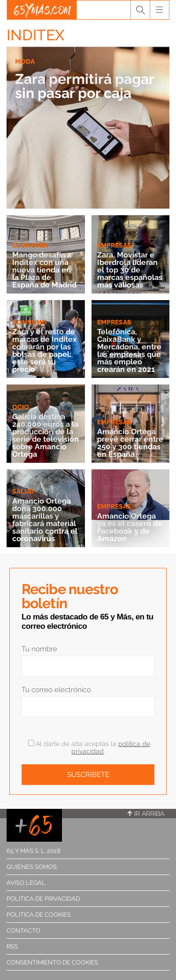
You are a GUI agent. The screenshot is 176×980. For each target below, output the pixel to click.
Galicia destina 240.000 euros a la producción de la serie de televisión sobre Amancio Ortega (46, 435)
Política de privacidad (43, 899)
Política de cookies (39, 915)
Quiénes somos (32, 867)
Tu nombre (39, 649)
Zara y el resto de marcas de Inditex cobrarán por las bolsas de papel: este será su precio (45, 351)
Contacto (23, 931)
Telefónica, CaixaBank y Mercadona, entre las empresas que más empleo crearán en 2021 (129, 351)
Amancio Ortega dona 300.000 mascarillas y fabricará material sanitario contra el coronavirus (45, 520)
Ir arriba (146, 814)
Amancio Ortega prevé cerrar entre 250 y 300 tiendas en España (130, 443)
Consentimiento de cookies (52, 962)
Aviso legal (26, 883)
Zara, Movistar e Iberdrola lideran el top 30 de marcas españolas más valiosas (130, 270)
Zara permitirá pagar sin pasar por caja (84, 86)
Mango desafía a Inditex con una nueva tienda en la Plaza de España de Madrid (44, 270)
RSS (12, 946)
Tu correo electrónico (56, 690)
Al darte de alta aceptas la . (89, 747)
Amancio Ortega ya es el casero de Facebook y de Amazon (130, 527)
